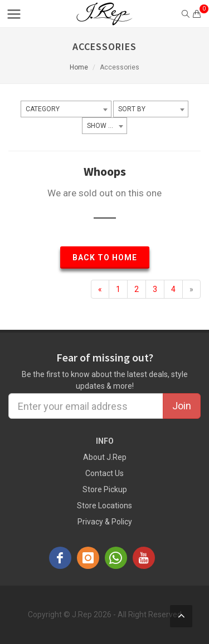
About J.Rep (105, 457)
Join (182, 406)
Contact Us (104, 473)
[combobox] (66, 109)
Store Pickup (105, 489)
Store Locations (104, 506)
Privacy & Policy (105, 522)
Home (79, 67)
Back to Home (105, 257)
